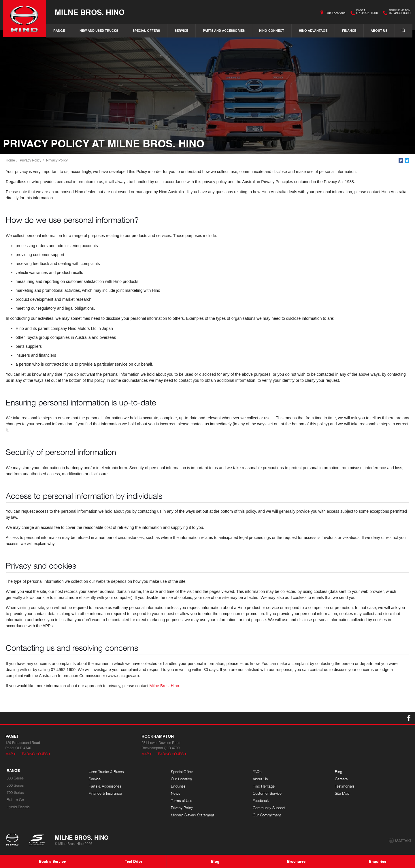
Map (9, 754)
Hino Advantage (313, 30)
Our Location (181, 779)
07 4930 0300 (399, 13)
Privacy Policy (31, 160)
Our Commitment (267, 815)
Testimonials (345, 786)
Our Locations (335, 13)
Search (401, 30)
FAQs (257, 772)
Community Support (269, 808)
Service (181, 30)
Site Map (342, 793)
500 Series (15, 785)
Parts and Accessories (224, 30)
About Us (379, 30)
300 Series (15, 778)
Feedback (261, 801)
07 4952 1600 (366, 13)
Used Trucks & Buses (106, 772)
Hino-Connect (272, 30)
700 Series (15, 793)
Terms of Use (182, 801)
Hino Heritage (264, 786)
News (176, 793)
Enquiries (178, 786)
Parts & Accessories (105, 786)
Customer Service (267, 793)
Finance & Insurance (105, 793)
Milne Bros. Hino (90, 12)
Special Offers (146, 30)
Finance (349, 30)
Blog (338, 772)
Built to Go (15, 800)
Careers (341, 779)
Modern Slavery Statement (193, 815)
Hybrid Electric (18, 807)
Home (10, 160)
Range (59, 30)
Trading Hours (34, 754)
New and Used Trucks (99, 30)
